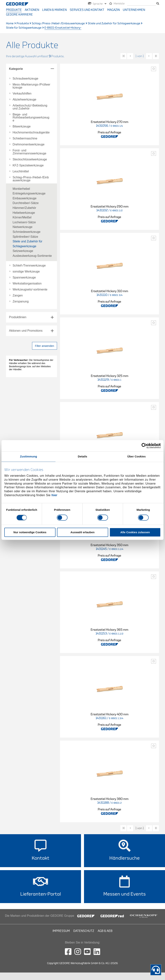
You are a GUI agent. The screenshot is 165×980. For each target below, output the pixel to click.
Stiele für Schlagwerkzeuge (24, 28)
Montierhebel (21, 189)
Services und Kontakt (87, 10)
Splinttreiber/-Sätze (25, 237)
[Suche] (141, 4)
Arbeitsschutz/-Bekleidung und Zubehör (30, 107)
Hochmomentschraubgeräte (31, 133)
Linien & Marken (54, 10)
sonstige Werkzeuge (26, 272)
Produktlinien (18, 317)
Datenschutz (84, 931)
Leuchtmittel (21, 171)
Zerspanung (21, 302)
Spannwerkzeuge (24, 278)
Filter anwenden (44, 346)
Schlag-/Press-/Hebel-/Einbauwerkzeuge (58, 23)
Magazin (114, 10)
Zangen (18, 296)
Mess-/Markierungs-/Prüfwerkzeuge (31, 86)
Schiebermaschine (25, 139)
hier (54, 495)
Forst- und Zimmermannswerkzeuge (29, 152)
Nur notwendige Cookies (30, 532)
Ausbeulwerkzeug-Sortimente (32, 256)
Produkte (14, 10)
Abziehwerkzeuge (24, 100)
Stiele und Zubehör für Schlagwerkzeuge (114, 23)
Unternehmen (134, 10)
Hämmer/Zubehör (24, 208)
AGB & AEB (105, 931)
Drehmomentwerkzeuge (28, 144)
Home (10, 23)
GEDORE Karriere (19, 15)
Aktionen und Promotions (26, 331)
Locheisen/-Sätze (24, 222)
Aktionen (32, 10)
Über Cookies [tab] (136, 456)
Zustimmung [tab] (29, 456)
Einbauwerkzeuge (24, 198)
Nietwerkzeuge (22, 227)
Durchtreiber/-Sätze (26, 203)
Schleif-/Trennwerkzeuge (29, 266)
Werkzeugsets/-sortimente (30, 290)
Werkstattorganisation (27, 284)
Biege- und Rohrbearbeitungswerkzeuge (31, 118)
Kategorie (16, 69)
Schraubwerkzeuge (25, 79)
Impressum (61, 931)
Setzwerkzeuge (23, 251)
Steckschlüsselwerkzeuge (30, 159)
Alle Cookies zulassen (135, 532)
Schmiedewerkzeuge (27, 232)
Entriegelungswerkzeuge (29, 193)
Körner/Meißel (22, 217)
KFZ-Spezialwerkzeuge (28, 165)
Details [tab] (82, 456)
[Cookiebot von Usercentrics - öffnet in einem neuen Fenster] (144, 446)
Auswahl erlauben (82, 532)
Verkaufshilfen (22, 94)
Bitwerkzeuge (22, 127)
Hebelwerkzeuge (24, 213)
